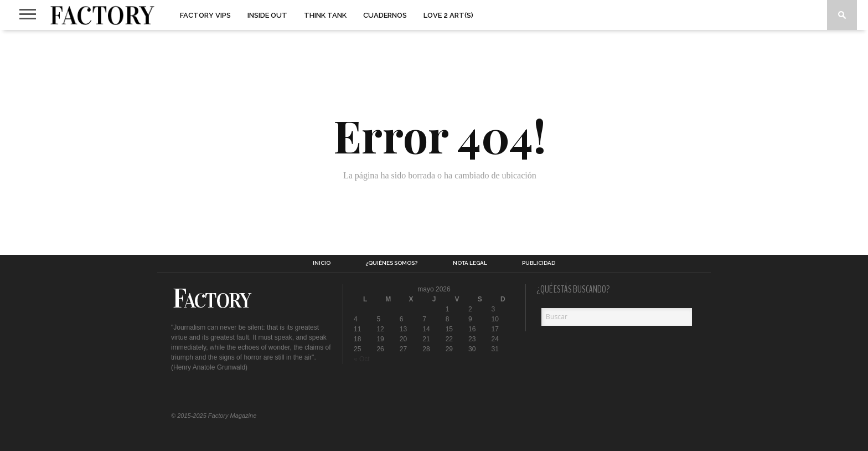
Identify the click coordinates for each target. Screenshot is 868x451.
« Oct (362, 359)
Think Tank (325, 15)
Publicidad (539, 263)
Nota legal (470, 263)
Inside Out (267, 15)
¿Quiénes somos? (391, 263)
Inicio (322, 263)
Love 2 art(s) (448, 15)
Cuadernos (385, 15)
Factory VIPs (205, 15)
